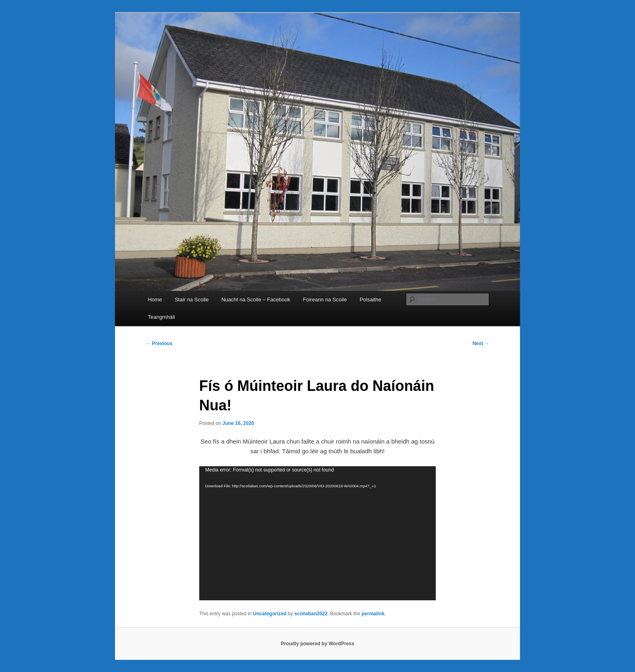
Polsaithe (370, 300)
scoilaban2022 (311, 614)
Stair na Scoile (192, 300)
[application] (317, 533)
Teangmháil (161, 317)
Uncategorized (270, 614)
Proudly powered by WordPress (317, 644)
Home (155, 300)
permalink (373, 614)
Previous (159, 343)
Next (481, 343)
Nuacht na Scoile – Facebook (256, 300)
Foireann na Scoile (325, 300)
